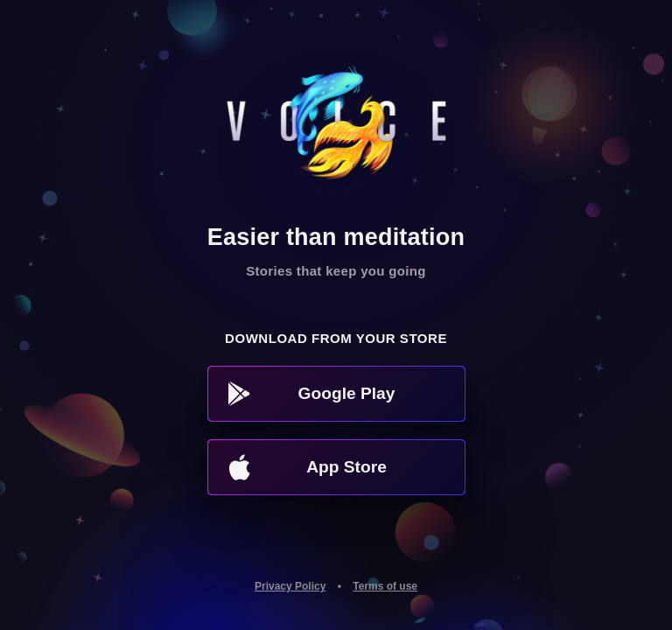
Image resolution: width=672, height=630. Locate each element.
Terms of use (385, 586)
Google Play (312, 394)
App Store (308, 467)
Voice (336, 129)
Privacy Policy (290, 586)
